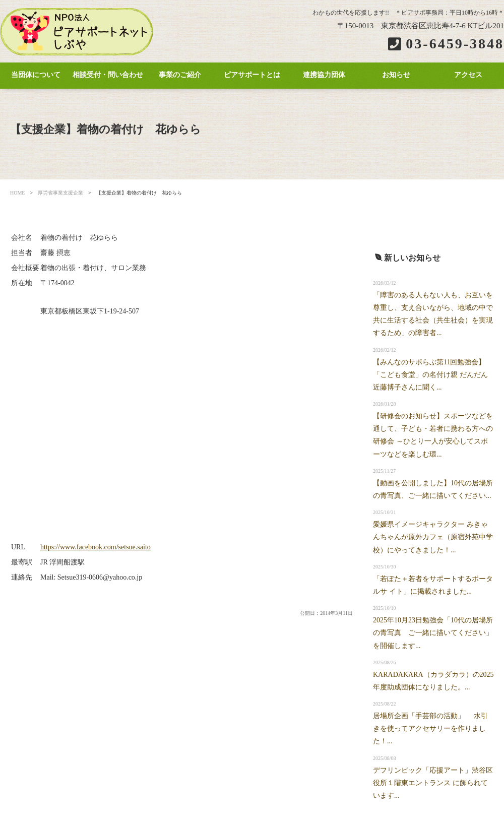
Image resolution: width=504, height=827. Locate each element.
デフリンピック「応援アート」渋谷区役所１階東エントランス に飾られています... (433, 783)
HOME (17, 193)
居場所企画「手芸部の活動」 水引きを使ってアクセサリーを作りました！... (430, 728)
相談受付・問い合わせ (108, 75)
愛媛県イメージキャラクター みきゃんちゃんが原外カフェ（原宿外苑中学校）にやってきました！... (433, 537)
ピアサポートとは (252, 75)
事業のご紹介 (180, 75)
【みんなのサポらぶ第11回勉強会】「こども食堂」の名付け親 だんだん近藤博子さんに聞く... (430, 375)
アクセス (468, 75)
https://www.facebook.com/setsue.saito (96, 547)
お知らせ (396, 75)
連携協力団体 (324, 75)
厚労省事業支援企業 (60, 193)
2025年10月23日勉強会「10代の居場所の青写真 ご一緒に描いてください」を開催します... (433, 633)
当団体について (36, 75)
